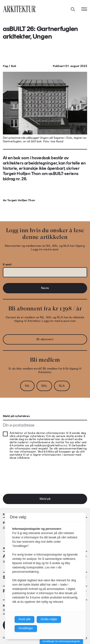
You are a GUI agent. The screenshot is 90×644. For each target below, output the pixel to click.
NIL (27, 386)
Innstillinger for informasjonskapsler (61, 641)
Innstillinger (26, 628)
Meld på (45, 499)
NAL (44, 386)
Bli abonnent (45, 339)
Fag (5, 66)
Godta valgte (49, 619)
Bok (14, 66)
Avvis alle (24, 619)
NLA (62, 386)
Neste (45, 288)
